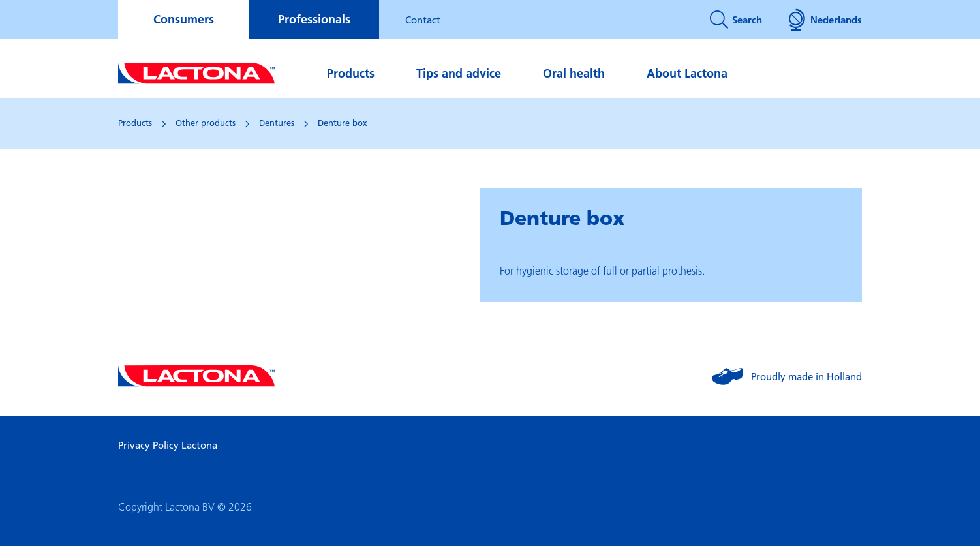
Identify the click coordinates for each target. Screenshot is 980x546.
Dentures (277, 123)
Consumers (184, 19)
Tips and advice (459, 73)
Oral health (574, 73)
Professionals (314, 19)
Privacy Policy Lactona (168, 445)
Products (351, 73)
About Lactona (687, 73)
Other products (206, 123)
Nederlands (825, 20)
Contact (423, 20)
